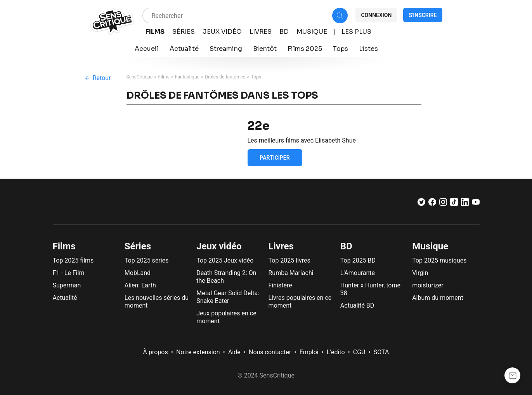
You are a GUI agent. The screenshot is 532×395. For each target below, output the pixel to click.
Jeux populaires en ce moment (226, 317)
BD (346, 246)
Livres (281, 246)
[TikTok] (454, 204)
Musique (430, 246)
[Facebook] (432, 204)
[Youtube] (476, 204)
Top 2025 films (73, 260)
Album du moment (438, 298)
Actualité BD (357, 305)
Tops (256, 77)
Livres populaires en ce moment (300, 302)
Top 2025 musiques (439, 260)
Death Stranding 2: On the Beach (226, 277)
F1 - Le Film (69, 273)
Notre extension (198, 352)
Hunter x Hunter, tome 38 (370, 289)
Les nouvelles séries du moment (157, 302)
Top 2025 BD (358, 260)
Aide (234, 352)
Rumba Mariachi (291, 273)
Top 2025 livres (289, 260)
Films (164, 77)
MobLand (138, 273)
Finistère (280, 285)
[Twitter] (421, 204)
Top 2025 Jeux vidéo (225, 260)
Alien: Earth (140, 285)
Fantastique (187, 77)
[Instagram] (443, 204)
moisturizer (428, 285)
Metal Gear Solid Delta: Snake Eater (228, 297)
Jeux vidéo (219, 246)
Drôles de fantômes (225, 77)
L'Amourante (358, 273)
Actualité (65, 298)
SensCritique (140, 77)
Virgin (420, 273)
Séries (138, 246)
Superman (67, 285)
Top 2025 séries (147, 260)
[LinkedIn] (465, 204)
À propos (156, 352)
